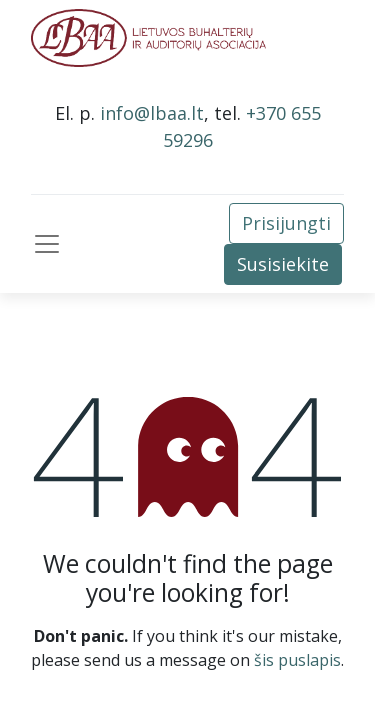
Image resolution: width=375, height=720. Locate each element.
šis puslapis (297, 660)
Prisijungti (286, 223)
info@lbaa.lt (152, 113)
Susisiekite (283, 264)
